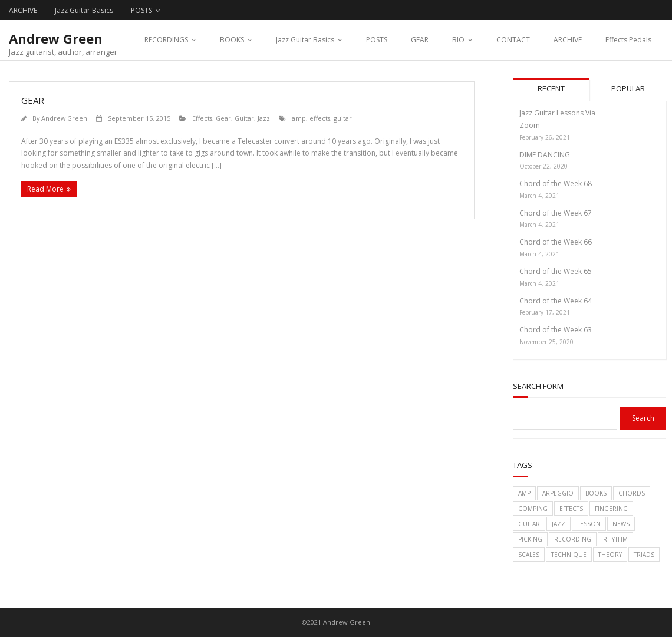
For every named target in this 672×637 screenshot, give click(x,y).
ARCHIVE (23, 10)
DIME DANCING (545, 155)
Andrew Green (64, 118)
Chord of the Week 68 (556, 184)
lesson (589, 524)
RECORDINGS (166, 40)
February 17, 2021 (545, 312)
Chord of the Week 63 (556, 330)
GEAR (420, 40)
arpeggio (558, 493)
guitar (343, 118)
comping (533, 509)
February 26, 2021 (545, 137)
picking (530, 539)
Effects (202, 118)
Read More (45, 189)
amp (299, 118)
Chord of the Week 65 (556, 271)
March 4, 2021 (539, 196)
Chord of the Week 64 (556, 301)
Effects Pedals (628, 40)
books (596, 493)
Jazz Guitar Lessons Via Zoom (557, 119)
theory (610, 555)
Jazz (264, 118)
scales (529, 555)
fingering (611, 509)
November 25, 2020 (546, 342)
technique (569, 555)
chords (632, 493)
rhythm (615, 539)
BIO (458, 40)
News (621, 524)
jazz (559, 524)
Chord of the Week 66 (556, 242)
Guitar (244, 118)
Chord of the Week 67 (556, 213)
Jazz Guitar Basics (84, 10)
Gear (223, 118)
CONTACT (513, 40)
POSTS (141, 10)
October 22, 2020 (543, 166)
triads (644, 555)
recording (573, 539)
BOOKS (232, 40)
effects (320, 118)
